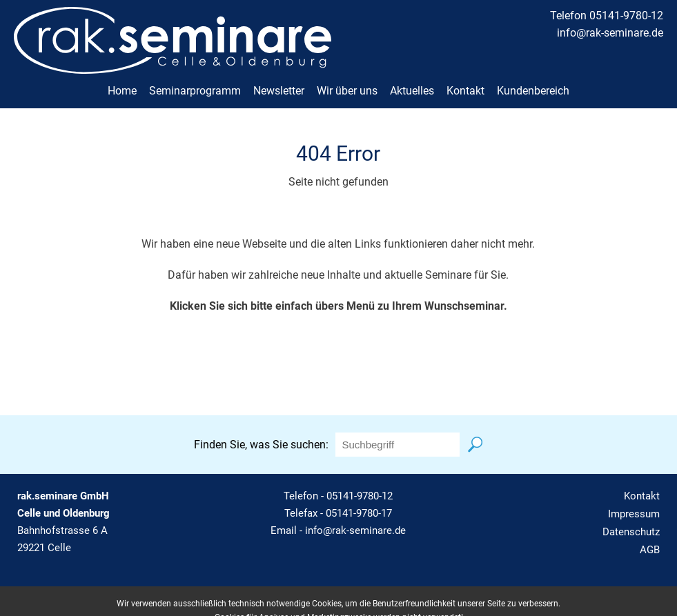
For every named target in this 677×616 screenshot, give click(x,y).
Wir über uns (347, 91)
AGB (650, 550)
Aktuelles (412, 91)
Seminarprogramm (195, 91)
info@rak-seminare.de (610, 33)
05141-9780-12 (360, 496)
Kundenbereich (533, 91)
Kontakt (465, 91)
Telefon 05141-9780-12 (607, 16)
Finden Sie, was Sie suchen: (261, 445)
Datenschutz (631, 532)
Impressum (634, 514)
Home (122, 91)
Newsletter (279, 91)
